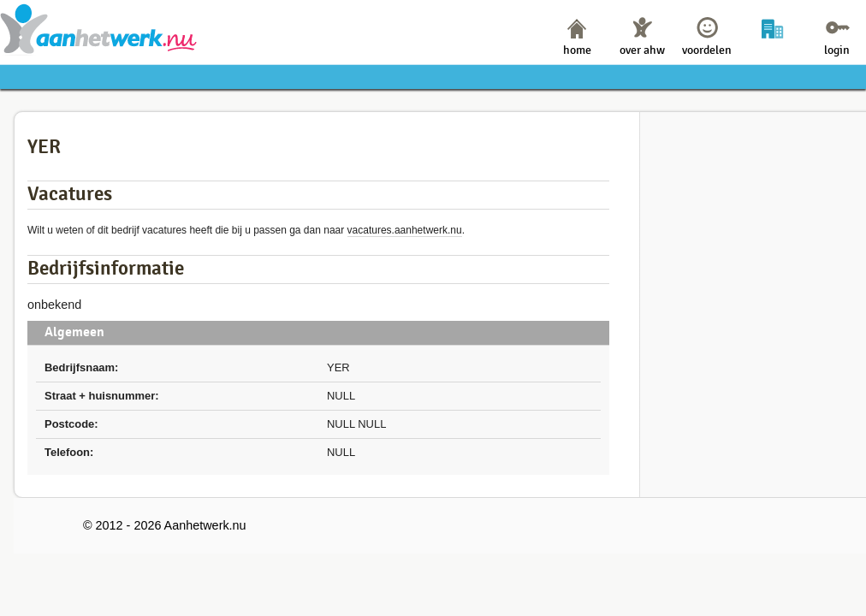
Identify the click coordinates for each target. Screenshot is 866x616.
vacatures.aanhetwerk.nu (405, 230)
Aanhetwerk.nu (99, 29)
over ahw (642, 50)
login (837, 50)
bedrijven (772, 50)
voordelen (707, 50)
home (577, 50)
